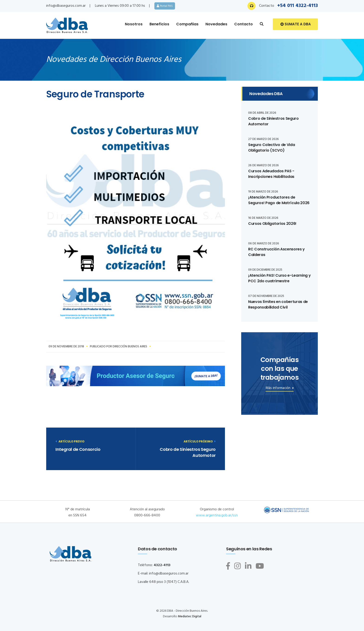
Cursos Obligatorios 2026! (272, 224)
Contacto (244, 24)
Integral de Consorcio (78, 449)
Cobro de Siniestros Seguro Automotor (188, 452)
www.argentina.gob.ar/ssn (217, 515)
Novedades (216, 24)
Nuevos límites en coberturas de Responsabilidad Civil (278, 304)
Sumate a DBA (296, 24)
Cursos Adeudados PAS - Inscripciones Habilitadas (271, 174)
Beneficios (159, 24)
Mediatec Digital (190, 616)
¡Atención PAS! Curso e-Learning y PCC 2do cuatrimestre (279, 278)
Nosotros (134, 24)
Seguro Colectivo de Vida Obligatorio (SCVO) (271, 148)
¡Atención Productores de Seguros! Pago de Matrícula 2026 (279, 200)
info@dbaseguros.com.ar (66, 6)
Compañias (187, 24)
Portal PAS (165, 6)
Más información (280, 389)
